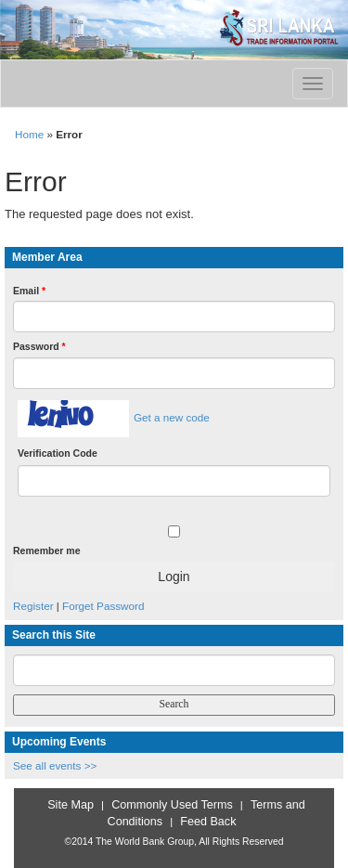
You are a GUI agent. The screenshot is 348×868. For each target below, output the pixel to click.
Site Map (71, 805)
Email (29, 291)
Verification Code (58, 453)
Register (33, 606)
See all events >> (55, 765)
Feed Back (208, 822)
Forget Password (103, 606)
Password (39, 346)
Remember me (46, 551)
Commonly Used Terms (172, 805)
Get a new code (172, 417)
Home (29, 134)
